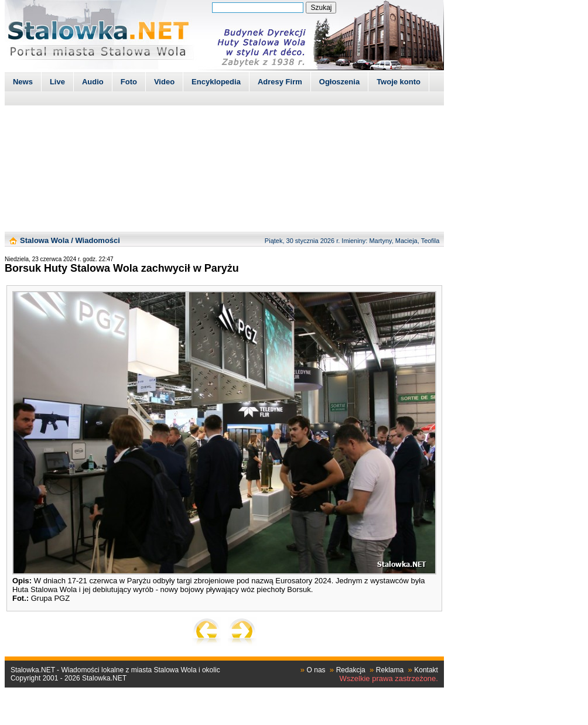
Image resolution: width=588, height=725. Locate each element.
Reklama (390, 670)
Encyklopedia (216, 82)
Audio (93, 82)
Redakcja (351, 670)
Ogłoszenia (339, 82)
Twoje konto (399, 82)
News (23, 82)
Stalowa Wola (45, 240)
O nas (316, 670)
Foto (129, 82)
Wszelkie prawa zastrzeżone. (389, 678)
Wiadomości (97, 240)
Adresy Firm (280, 82)
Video (164, 82)
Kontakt (426, 670)
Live (57, 82)
